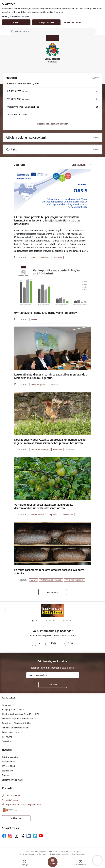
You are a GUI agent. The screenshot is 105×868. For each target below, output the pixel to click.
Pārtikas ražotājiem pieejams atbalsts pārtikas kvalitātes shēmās (49, 572)
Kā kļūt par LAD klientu (13, 709)
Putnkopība (71, 450)
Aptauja (34, 319)
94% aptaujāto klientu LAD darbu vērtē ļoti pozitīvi (46, 313)
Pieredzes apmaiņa (39, 385)
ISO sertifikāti (8, 766)
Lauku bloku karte (11, 732)
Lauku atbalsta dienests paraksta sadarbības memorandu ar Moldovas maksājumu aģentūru (52, 376)
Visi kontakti (16, 818)
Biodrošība (57, 450)
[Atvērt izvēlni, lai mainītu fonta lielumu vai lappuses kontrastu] (80, 863)
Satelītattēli (57, 257)
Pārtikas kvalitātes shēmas (51, 580)
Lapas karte (8, 771)
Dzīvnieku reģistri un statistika (16, 723)
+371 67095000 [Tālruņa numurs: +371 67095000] (13, 796)
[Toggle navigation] (53, 862)
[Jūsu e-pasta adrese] (53, 675)
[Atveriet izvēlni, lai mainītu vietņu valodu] (25, 863)
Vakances (7, 705)
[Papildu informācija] (16, 810)
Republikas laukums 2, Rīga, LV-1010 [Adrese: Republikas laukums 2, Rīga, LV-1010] (23, 804)
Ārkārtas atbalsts (37, 515)
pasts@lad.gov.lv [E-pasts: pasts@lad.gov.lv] (14, 800)
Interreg (33, 257)
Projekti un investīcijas (40, 450)
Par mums (7, 737)
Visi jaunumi (53, 592)
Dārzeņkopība (67, 515)
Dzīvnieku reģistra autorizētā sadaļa (19, 719)
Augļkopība (53, 515)
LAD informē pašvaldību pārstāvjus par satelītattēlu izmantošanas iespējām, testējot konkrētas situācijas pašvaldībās (47, 220)
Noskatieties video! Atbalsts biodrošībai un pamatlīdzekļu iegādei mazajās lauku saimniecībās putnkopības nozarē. (50, 441)
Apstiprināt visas (46, 22)
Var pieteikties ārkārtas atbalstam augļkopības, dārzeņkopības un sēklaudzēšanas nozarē (44, 506)
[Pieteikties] (53, 685)
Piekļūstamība (9, 762)
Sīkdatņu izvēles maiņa (13, 780)
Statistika (6, 741)
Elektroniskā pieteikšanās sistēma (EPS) (21, 714)
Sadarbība (45, 257)
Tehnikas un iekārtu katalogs (16, 728)
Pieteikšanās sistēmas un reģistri (53, 124)
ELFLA (33, 580)
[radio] (36, 643)
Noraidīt (16, 22)
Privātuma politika (11, 757)
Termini (6, 775)
